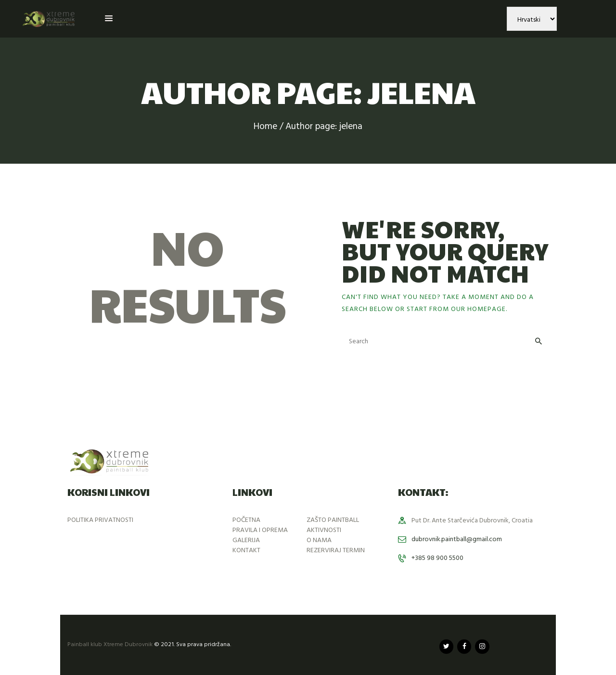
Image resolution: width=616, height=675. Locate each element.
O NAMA (319, 540)
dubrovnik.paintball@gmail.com (457, 539)
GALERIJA (246, 540)
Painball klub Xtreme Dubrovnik (110, 645)
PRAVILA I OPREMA (260, 530)
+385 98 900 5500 (437, 558)
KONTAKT (246, 551)
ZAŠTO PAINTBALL (333, 520)
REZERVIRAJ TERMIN (336, 551)
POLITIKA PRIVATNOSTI (100, 520)
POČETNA (246, 520)
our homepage (478, 309)
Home (265, 127)
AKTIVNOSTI (324, 530)
